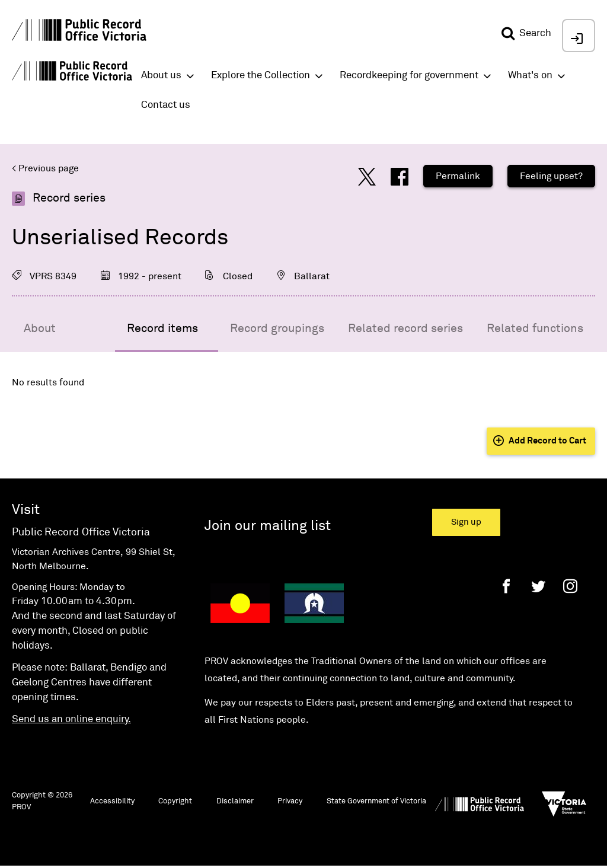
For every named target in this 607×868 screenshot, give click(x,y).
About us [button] (161, 76)
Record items (162, 328)
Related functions (535, 328)
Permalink (458, 176)
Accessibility (112, 801)
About (40, 328)
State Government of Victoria (376, 801)
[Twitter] (538, 586)
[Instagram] (570, 586)
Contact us (166, 105)
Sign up (466, 522)
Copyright (175, 801)
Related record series (405, 328)
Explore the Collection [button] (261, 76)
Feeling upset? (551, 176)
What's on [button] (530, 76)
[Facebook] (506, 586)
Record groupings (277, 328)
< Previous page (45, 168)
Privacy (290, 801)
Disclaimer (235, 801)
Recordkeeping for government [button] (409, 76)
